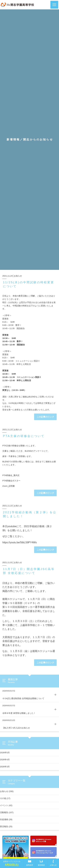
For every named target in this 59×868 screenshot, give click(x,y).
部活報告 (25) (6, 826)
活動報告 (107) (7, 812)
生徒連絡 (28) (6, 819)
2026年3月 (5, 767)
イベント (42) (6, 805)
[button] (54, 5)
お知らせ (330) (7, 791)
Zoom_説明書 (9, 486)
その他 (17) (5, 798)
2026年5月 (5, 753)
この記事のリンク (45, 417)
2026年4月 (5, 760)
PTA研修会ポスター (11, 481)
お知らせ (18, 276)
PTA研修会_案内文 (11, 475)
